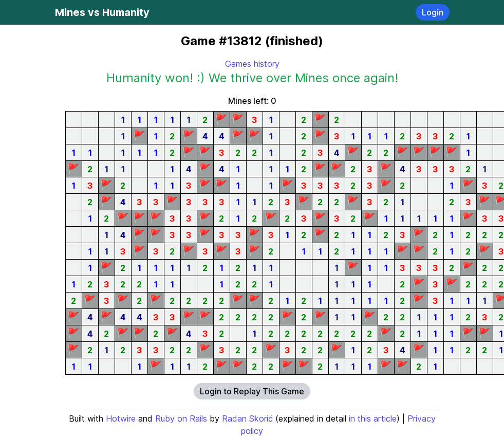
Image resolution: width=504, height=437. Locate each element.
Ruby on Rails (181, 418)
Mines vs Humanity (102, 12)
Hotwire (121, 418)
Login (433, 12)
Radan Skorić (247, 418)
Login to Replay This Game (252, 391)
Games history (252, 64)
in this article (373, 418)
